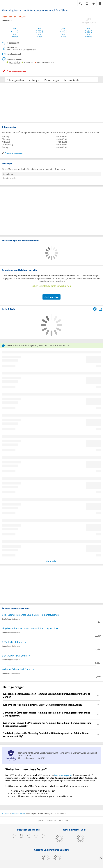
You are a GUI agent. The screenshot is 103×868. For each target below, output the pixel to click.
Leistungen (34, 80)
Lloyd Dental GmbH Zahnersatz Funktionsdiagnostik (29, 628)
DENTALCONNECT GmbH (15, 656)
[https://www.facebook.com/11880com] (14, 836)
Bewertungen (52, 80)
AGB (61, 820)
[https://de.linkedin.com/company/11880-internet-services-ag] (43, 836)
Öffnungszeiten (15, 80)
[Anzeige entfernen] (101, 858)
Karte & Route (71, 80)
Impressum (40, 820)
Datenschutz (52, 820)
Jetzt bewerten (51, 297)
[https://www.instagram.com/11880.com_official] (29, 836)
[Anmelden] (87, 3)
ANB (66, 820)
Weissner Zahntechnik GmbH (17, 669)
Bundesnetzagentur (63, 775)
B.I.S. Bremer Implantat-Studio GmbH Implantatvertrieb (30, 615)
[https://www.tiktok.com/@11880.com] (21, 836)
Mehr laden (52, 561)
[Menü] (100, 3)
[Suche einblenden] (81, 3)
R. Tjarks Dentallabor (13, 642)
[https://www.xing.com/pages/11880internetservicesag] (36, 836)
